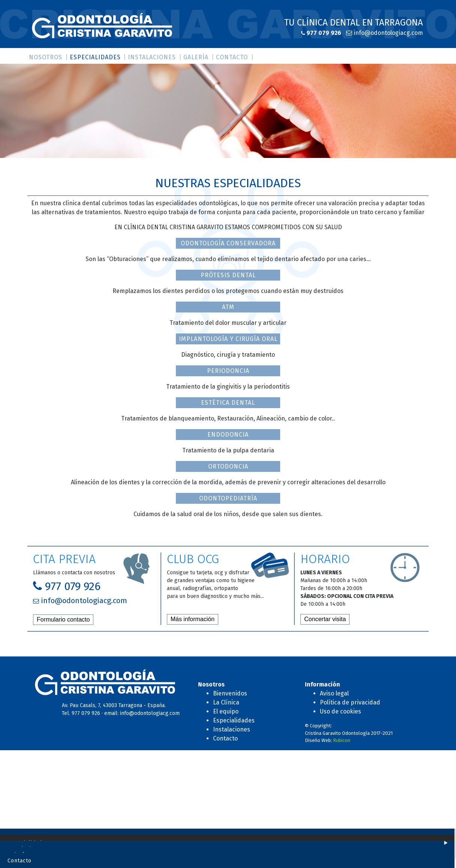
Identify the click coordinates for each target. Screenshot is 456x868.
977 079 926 (323, 33)
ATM (228, 307)
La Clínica (226, 702)
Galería (196, 57)
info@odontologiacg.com (388, 33)
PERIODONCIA (228, 371)
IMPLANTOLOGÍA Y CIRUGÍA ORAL (228, 339)
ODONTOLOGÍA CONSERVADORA (228, 243)
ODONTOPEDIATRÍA (228, 498)
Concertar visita (325, 619)
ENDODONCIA (228, 435)
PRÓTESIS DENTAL (228, 275)
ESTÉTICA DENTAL (228, 403)
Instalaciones (152, 57)
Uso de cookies (340, 711)
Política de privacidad (350, 702)
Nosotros (46, 57)
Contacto (232, 57)
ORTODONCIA (228, 466)
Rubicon (342, 740)
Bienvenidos (230, 693)
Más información (193, 619)
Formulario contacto (63, 619)
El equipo (226, 711)
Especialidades (95, 57)
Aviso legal (334, 693)
